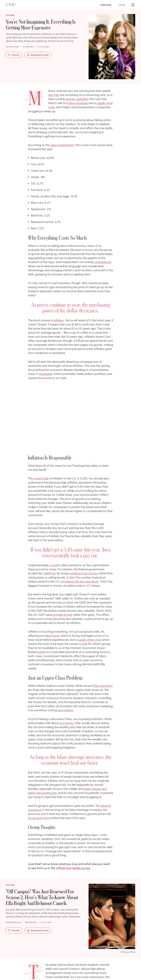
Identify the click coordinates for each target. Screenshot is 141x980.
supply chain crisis (90, 639)
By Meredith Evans (13, 922)
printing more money (83, 573)
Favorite (14, 55)
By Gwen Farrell (12, 47)
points (42, 652)
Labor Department (62, 145)
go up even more (39, 818)
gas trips (54, 95)
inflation (59, 320)
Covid (54, 565)
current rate (41, 478)
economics (66, 723)
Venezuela (46, 374)
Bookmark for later (38, 55)
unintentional (103, 262)
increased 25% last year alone (80, 581)
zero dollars (65, 710)
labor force (52, 635)
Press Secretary (103, 685)
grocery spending (77, 99)
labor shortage (78, 103)
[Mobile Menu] (133, 5)
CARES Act (49, 573)
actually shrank (63, 614)
